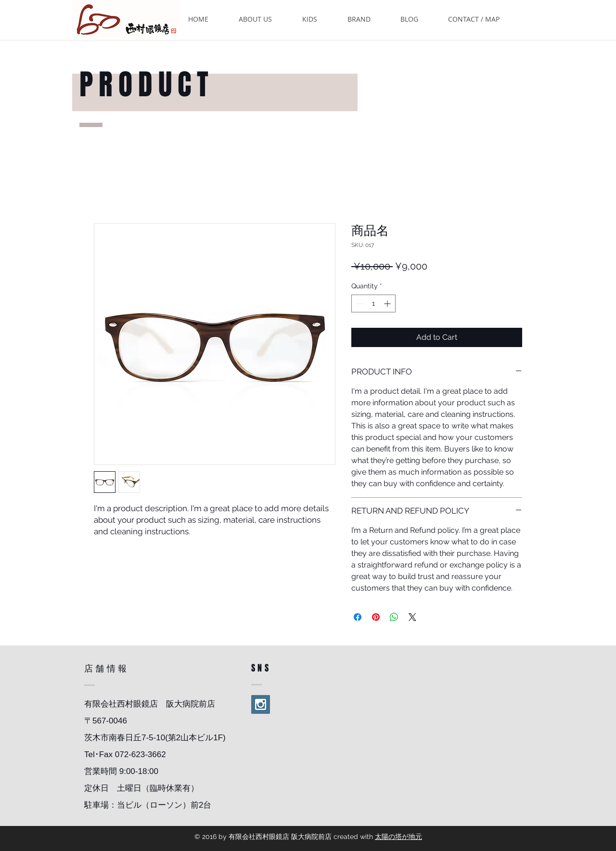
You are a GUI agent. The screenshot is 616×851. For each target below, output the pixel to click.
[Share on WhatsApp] (394, 617)
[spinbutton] (373, 303)
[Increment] (388, 303)
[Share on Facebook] (358, 617)
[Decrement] (359, 303)
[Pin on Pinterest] (376, 617)
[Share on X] (412, 617)
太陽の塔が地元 (398, 837)
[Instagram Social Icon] (261, 704)
